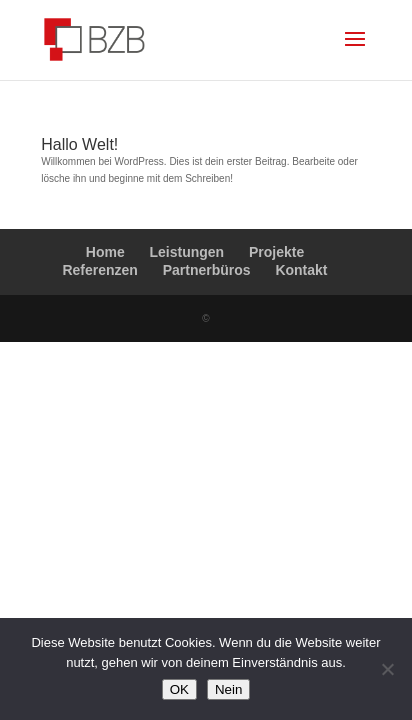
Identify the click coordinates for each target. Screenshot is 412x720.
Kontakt (301, 270)
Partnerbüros (207, 270)
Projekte (276, 252)
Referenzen (99, 270)
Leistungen (186, 252)
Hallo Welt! (79, 144)
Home (105, 252)
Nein (228, 689)
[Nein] (387, 669)
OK (179, 689)
